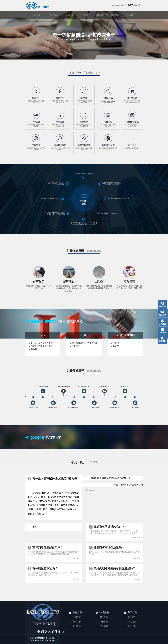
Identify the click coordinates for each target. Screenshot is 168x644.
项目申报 (104, 617)
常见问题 (130, 15)
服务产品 (77, 612)
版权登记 (77, 626)
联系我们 (132, 626)
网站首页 (37, 15)
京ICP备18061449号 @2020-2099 (43, 638)
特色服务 (105, 612)
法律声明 (115, 15)
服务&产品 (52, 15)
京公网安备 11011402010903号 (43, 641)
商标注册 (77, 622)
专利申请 (77, 617)
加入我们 (132, 622)
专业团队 (69, 15)
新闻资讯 (100, 15)
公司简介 (132, 617)
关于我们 (84, 15)
